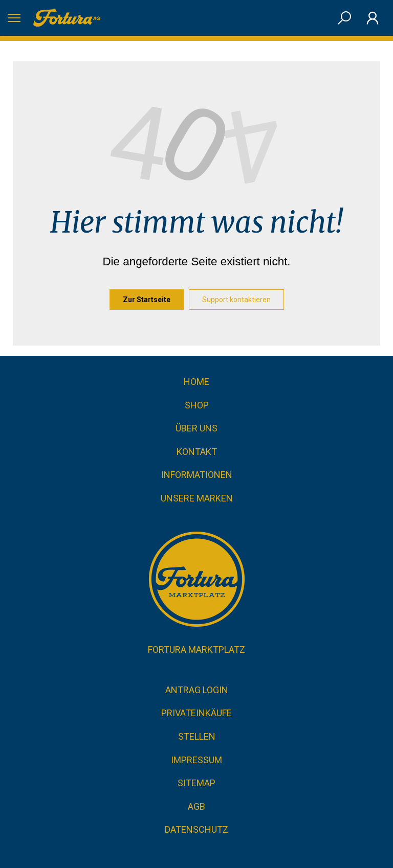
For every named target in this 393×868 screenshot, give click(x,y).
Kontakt (197, 452)
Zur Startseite (147, 300)
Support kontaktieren (236, 300)
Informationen (197, 475)
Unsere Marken (197, 498)
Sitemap (196, 783)
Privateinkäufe (196, 713)
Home (196, 382)
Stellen (197, 736)
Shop (197, 405)
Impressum (196, 760)
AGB (196, 806)
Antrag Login (197, 690)
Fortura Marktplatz (196, 649)
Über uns (196, 428)
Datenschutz (196, 829)
